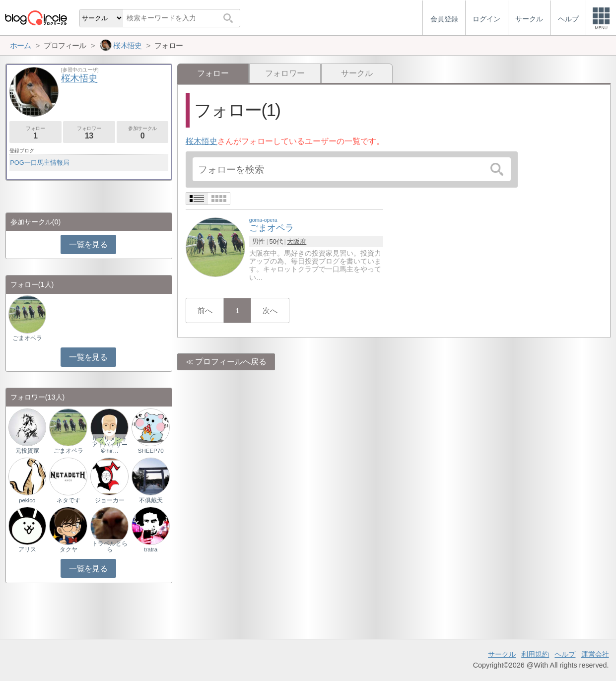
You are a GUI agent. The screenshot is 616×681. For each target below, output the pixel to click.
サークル (357, 73)
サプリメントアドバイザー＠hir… (110, 445)
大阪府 (297, 241)
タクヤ (68, 549)
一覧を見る (88, 244)
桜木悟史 (202, 141)
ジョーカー (110, 500)
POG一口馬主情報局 (39, 163)
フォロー (35, 133)
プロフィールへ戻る (231, 362)
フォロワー (285, 73)
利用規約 (535, 654)
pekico (27, 500)
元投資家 (27, 451)
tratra (151, 549)
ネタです (68, 500)
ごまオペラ (27, 338)
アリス (27, 549)
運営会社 (595, 654)
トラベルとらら (110, 546)
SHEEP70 (151, 451)
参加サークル (143, 133)
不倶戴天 (151, 500)
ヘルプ (565, 654)
